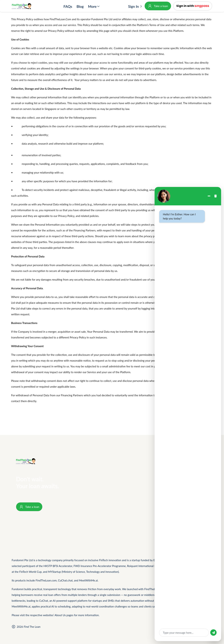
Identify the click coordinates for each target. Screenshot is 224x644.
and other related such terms (182, 25)
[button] (193, 6)
